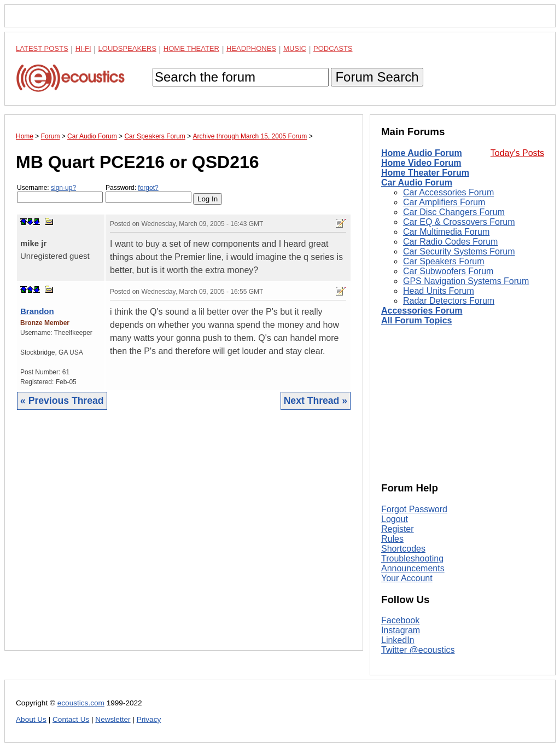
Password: (148, 193)
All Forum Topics (416, 320)
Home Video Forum (421, 163)
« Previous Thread (62, 401)
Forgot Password (414, 509)
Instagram (401, 630)
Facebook (400, 620)
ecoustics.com (81, 703)
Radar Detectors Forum (449, 301)
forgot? (148, 188)
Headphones (251, 48)
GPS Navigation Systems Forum (466, 281)
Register (398, 529)
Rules (392, 539)
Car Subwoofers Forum (448, 271)
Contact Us (71, 719)
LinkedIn (398, 640)
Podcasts (333, 48)
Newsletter (113, 719)
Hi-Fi (83, 48)
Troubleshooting (412, 558)
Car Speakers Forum (444, 261)
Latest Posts (42, 48)
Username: (60, 193)
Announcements (413, 568)
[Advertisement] (184, 538)
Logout (395, 519)
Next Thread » (316, 401)
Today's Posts (517, 153)
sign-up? (63, 188)
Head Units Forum (439, 291)
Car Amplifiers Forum (444, 202)
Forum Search (377, 77)
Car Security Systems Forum (459, 251)
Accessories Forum (422, 311)
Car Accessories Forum (448, 192)
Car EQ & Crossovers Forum (459, 222)
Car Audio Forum (417, 183)
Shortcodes (403, 549)
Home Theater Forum (425, 173)
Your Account (407, 578)
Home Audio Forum (422, 153)
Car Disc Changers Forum (454, 212)
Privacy (149, 719)
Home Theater (191, 48)
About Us (31, 719)
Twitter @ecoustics (418, 650)
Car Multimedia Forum (446, 232)
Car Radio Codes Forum (450, 242)
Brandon (37, 311)
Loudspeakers (127, 48)
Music (295, 48)
